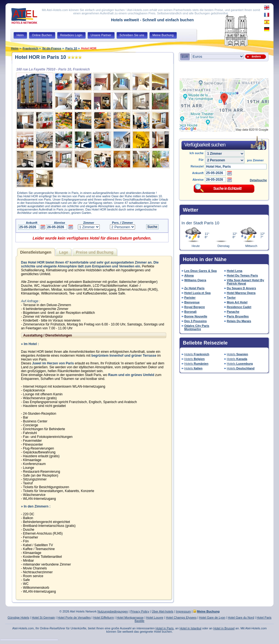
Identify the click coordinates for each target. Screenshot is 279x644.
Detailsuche (258, 180)
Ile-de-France (52, 48)
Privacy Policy (140, 611)
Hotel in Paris (164, 628)
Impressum (183, 611)
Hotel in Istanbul (190, 628)
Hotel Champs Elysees (181, 617)
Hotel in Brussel (224, 628)
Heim (15, 48)
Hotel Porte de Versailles (74, 617)
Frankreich (30, 48)
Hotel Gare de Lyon (212, 617)
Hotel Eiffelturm (103, 617)
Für (201, 160)
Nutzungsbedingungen (113, 611)
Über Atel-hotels (162, 611)
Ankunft (198, 173)
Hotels (197, 354)
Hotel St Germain (43, 617)
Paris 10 (71, 48)
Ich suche (197, 153)
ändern (256, 56)
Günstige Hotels (18, 617)
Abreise (198, 180)
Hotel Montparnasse (130, 617)
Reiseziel (197, 166)
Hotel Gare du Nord (241, 617)
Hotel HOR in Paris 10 (40, 57)
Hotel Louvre (155, 617)
